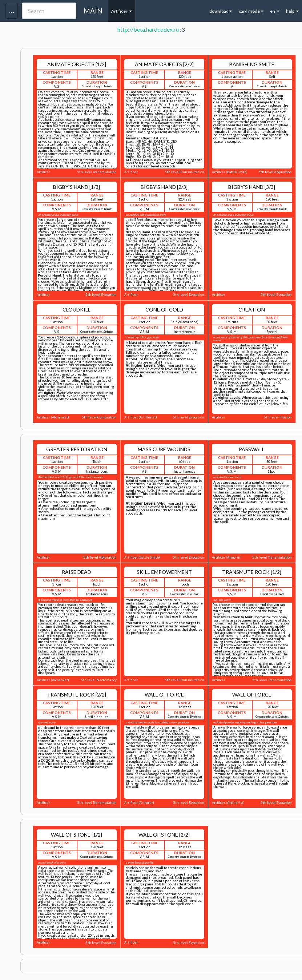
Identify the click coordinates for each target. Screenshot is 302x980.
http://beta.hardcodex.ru (148, 29)
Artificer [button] (122, 11)
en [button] (275, 11)
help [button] (292, 11)
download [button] (221, 11)
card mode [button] (251, 11)
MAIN (93, 11)
